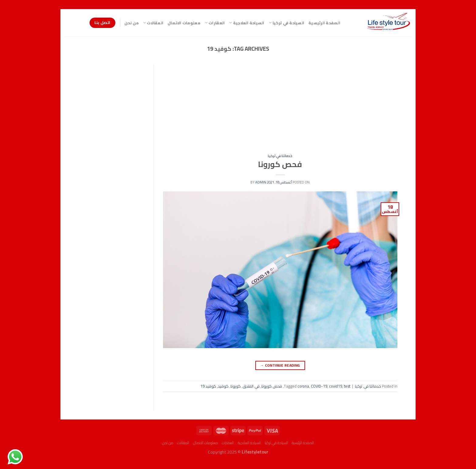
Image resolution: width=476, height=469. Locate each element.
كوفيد (223, 386)
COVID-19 (319, 386)
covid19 (336, 386)
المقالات (153, 23)
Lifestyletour (255, 452)
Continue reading (280, 365)
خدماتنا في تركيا (280, 156)
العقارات (215, 23)
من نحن (132, 23)
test (347, 386)
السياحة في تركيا (287, 23)
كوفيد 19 (208, 386)
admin (261, 182)
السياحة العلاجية (246, 23)
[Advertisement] (280, 109)
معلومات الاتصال (184, 23)
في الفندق (251, 386)
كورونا (236, 386)
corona (303, 386)
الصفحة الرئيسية (324, 23)
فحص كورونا (280, 164)
